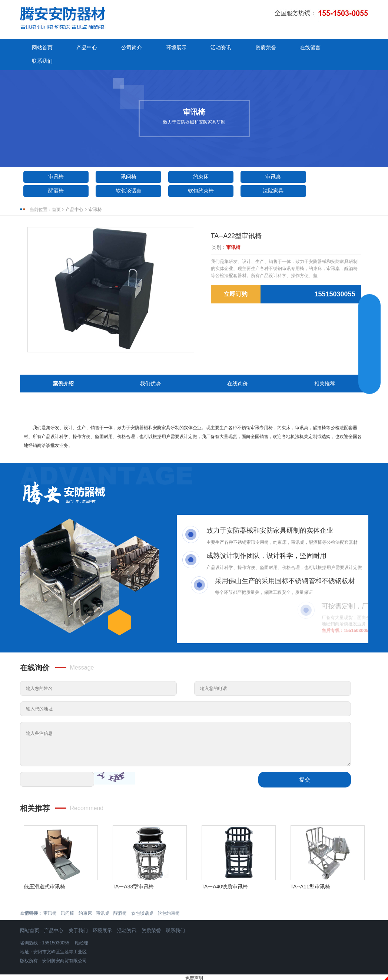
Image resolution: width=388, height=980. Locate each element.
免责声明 (194, 965)
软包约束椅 (124, 177)
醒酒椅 (333, 163)
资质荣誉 (259, 48)
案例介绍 (63, 370)
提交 (305, 766)
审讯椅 (54, 163)
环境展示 (172, 48)
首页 (56, 196)
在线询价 (238, 370)
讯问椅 (124, 163)
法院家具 (194, 177)
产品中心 (85, 48)
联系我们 (346, 48)
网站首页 (42, 48)
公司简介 (129, 48)
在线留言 (303, 48)
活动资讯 (216, 48)
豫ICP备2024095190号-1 (194, 974)
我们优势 (150, 370)
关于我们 (78, 917)
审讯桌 (263, 163)
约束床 (194, 163)
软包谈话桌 (54, 177)
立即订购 (236, 281)
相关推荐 (325, 370)
